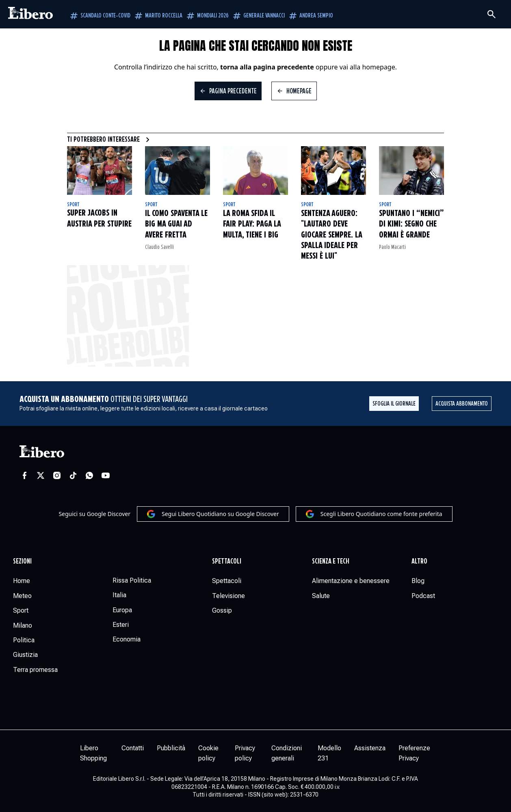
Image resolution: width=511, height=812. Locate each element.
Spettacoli (227, 561)
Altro (419, 561)
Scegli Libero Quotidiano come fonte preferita (374, 514)
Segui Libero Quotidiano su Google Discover (213, 514)
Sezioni (22, 561)
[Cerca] (492, 14)
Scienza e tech (331, 561)
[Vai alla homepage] (30, 14)
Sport (73, 205)
